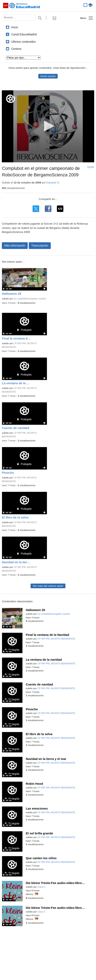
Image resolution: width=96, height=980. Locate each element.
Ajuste (91, 167)
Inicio (15, 27)
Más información (15, 246)
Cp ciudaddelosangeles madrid (30, 299)
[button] (48, 126)
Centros (16, 49)
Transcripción (40, 246)
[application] (48, 126)
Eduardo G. (53, 183)
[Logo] (11, 99)
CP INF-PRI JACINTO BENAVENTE (56, 639)
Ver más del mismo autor (48, 586)
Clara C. (42, 887)
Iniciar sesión (48, 76)
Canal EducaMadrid (24, 34)
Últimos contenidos (23, 42)
